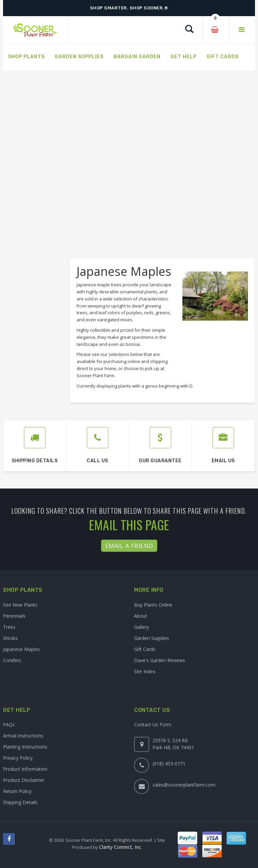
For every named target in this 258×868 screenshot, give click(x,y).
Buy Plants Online (153, 605)
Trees (9, 627)
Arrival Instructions (23, 736)
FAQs (9, 725)
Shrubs (10, 638)
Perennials (14, 616)
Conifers (12, 660)
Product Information (25, 769)
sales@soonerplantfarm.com (184, 785)
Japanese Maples (21, 649)
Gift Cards (145, 649)
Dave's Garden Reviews (160, 660)
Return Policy (17, 791)
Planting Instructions (25, 747)
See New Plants (20, 605)
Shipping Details (20, 802)
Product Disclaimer (24, 780)
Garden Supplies (152, 638)
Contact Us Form (153, 725)
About (141, 616)
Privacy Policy (18, 758)
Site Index (145, 671)
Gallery (141, 627)
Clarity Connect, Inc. (121, 847)
